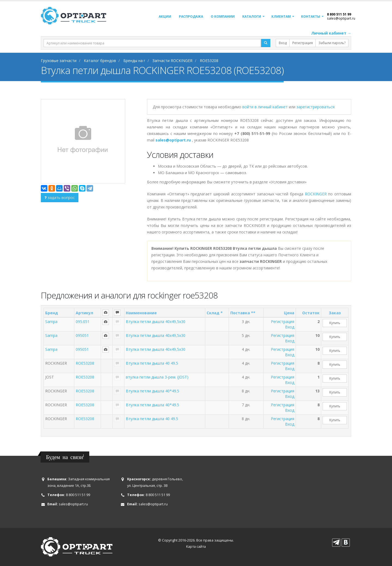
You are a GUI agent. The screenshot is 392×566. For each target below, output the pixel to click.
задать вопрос (60, 197)
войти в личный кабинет (266, 107)
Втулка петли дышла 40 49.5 (152, 363)
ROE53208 (85, 363)
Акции (165, 16)
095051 (82, 335)
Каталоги (252, 16)
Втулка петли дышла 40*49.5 (152, 391)
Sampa (51, 322)
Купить (335, 323)
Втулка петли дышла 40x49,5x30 (156, 322)
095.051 (83, 322)
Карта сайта (196, 547)
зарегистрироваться (316, 107)
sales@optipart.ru (341, 18)
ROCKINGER (316, 194)
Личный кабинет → (331, 33)
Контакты (311, 16)
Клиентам (281, 16)
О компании (223, 16)
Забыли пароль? (332, 43)
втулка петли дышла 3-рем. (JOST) (157, 377)
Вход (283, 43)
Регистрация (303, 43)
